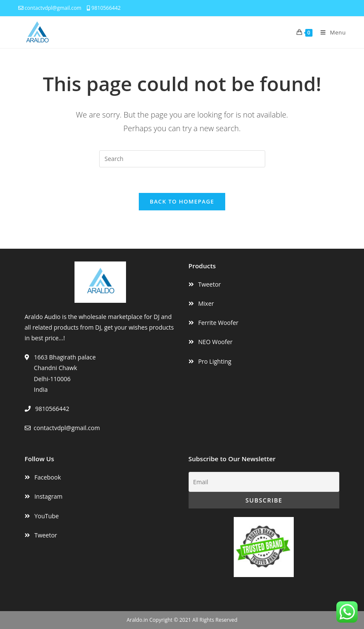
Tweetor (209, 284)
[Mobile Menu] (330, 32)
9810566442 (104, 8)
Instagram (49, 496)
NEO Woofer (215, 342)
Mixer (206, 303)
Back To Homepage (182, 201)
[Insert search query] (182, 159)
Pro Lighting (215, 361)
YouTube (47, 516)
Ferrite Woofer (218, 323)
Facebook (48, 477)
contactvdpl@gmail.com (50, 8)
